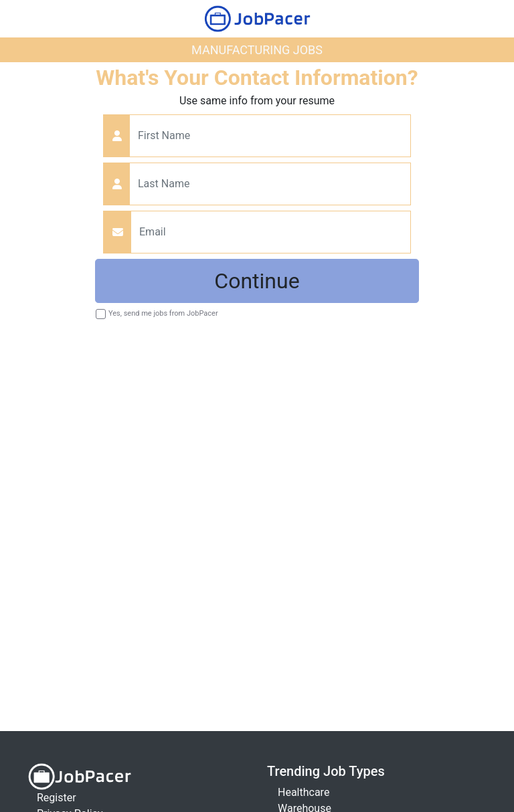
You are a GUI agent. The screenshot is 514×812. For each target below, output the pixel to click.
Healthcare (304, 792)
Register (57, 798)
